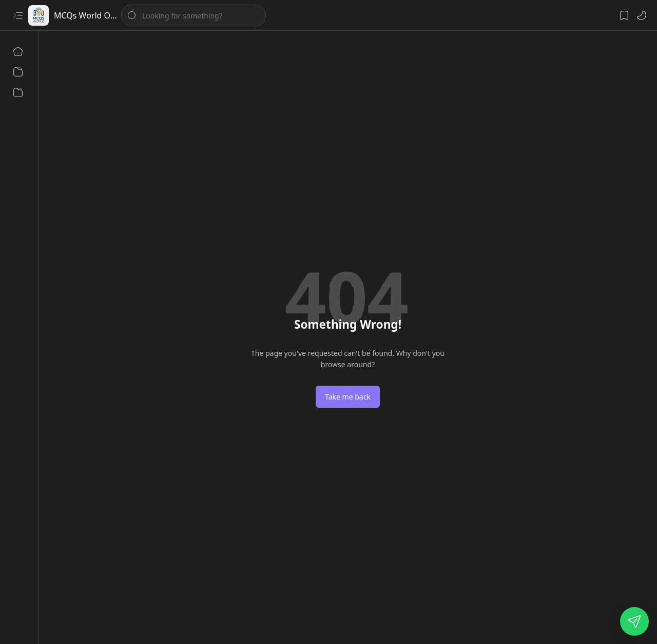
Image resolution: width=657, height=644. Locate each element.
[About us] (18, 72)
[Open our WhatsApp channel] (634, 621)
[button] (18, 15)
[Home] (18, 51)
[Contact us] (18, 92)
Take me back (348, 397)
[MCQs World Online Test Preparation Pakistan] (38, 15)
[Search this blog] (194, 15)
